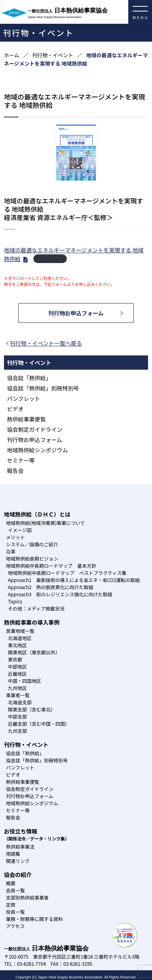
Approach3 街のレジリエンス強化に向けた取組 (60, 594)
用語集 (13, 854)
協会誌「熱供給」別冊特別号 (43, 388)
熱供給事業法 (20, 846)
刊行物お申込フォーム (76, 313)
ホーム (12, 55)
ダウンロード (50, 259)
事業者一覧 (18, 695)
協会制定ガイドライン (35, 429)
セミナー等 (21, 460)
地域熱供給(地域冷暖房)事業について (45, 523)
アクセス (15, 926)
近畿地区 (17, 674)
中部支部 (17, 716)
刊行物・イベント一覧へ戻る (46, 343)
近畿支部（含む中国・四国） (39, 724)
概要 (11, 883)
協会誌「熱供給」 (29, 378)
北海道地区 (20, 638)
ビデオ (15, 409)
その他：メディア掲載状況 (36, 608)
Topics (15, 601)
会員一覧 (15, 890)
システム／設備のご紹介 (32, 544)
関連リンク (18, 861)
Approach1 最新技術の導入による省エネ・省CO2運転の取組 (74, 580)
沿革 (11, 551)
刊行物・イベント (53, 55)
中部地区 (17, 667)
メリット (15, 537)
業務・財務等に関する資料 (34, 919)
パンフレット (24, 398)
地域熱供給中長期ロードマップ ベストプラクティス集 (67, 573)
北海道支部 (20, 702)
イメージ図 (20, 530)
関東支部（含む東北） (32, 709)
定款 (11, 905)
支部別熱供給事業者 (27, 897)
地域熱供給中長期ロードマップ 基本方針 (51, 566)
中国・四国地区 (25, 681)
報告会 (15, 471)
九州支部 (17, 731)
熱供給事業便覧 (26, 419)
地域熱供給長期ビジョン (32, 558)
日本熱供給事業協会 (90, 13)
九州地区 (17, 688)
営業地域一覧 (20, 631)
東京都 (15, 659)
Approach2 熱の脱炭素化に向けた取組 (51, 587)
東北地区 (17, 645)
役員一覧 (15, 912)
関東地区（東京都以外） (34, 652)
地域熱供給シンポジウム (37, 450)
